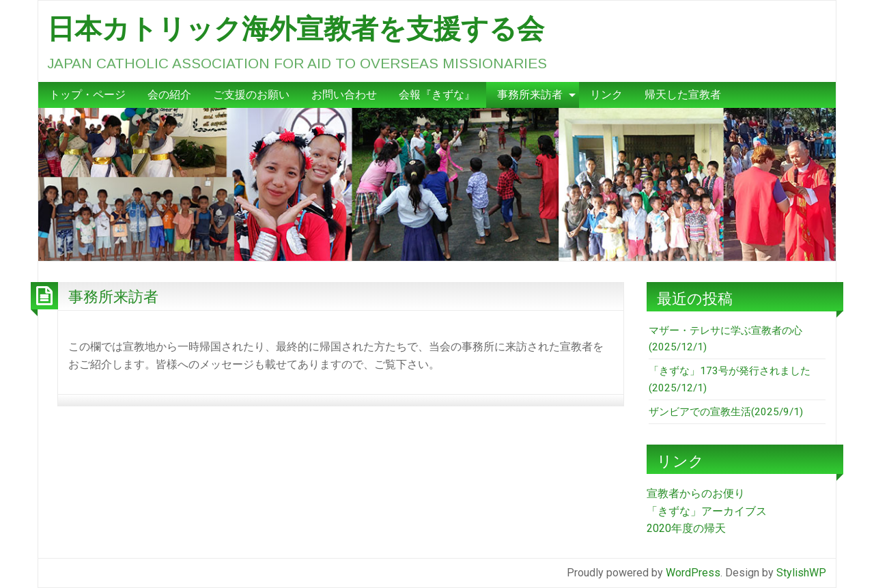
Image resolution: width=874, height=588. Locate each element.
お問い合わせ (344, 95)
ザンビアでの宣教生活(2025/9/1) (726, 412)
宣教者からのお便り (696, 493)
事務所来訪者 (530, 95)
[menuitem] (87, 95)
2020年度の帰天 (686, 528)
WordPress (693, 573)
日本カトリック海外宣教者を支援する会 (296, 29)
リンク (606, 95)
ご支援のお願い (251, 95)
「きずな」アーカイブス (707, 511)
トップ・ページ (87, 95)
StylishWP (801, 573)
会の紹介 (169, 95)
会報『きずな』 (437, 95)
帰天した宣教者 (683, 95)
